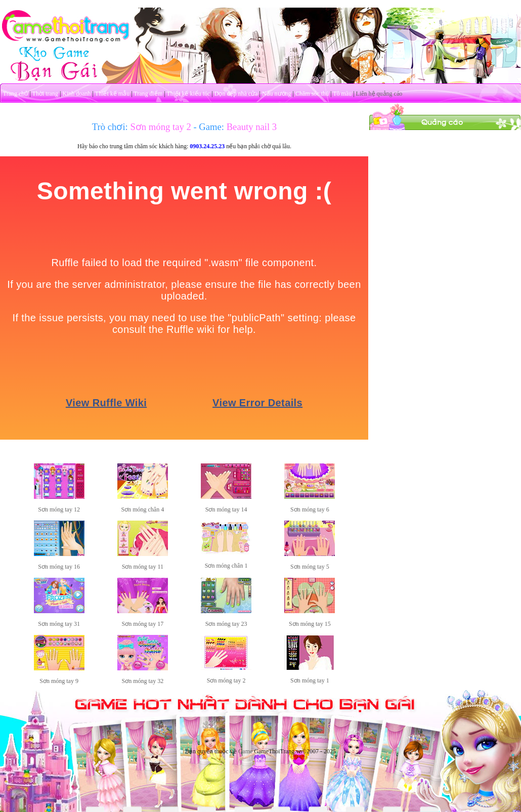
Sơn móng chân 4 (143, 509)
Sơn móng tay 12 (59, 509)
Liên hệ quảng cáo (379, 94)
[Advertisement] (445, 194)
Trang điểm (148, 94)
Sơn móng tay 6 (310, 509)
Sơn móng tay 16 (59, 567)
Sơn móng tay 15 (310, 624)
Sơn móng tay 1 (310, 680)
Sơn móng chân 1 (226, 566)
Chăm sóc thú (312, 94)
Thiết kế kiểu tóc (188, 94)
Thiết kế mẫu (112, 94)
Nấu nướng (277, 94)
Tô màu (342, 94)
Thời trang (45, 94)
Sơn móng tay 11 (143, 567)
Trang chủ (16, 94)
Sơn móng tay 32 (143, 681)
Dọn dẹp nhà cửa (236, 94)
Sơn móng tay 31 (59, 624)
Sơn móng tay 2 (226, 680)
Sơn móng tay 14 (226, 509)
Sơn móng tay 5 (310, 567)
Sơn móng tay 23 (226, 624)
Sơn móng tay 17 (143, 624)
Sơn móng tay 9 (59, 681)
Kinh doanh (76, 94)
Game (246, 751)
